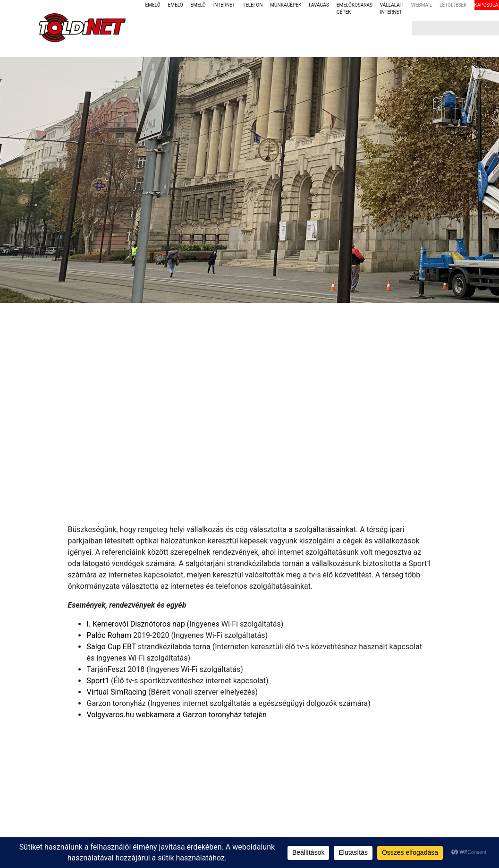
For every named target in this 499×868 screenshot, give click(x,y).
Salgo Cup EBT (111, 647)
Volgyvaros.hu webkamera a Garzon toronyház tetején (176, 715)
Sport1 (98, 681)
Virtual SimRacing (116, 692)
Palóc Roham (109, 635)
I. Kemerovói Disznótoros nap (135, 624)
